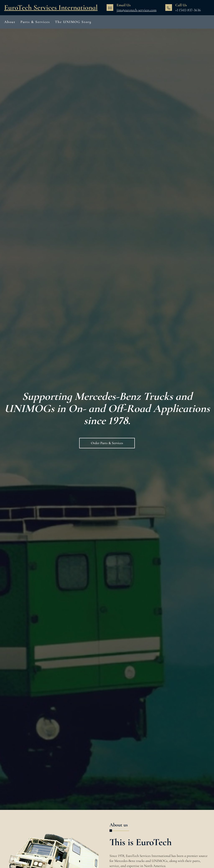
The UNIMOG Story (73, 22)
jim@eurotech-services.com (137, 10)
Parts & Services (35, 22)
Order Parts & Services (107, 443)
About (10, 22)
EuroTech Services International (51, 7)
